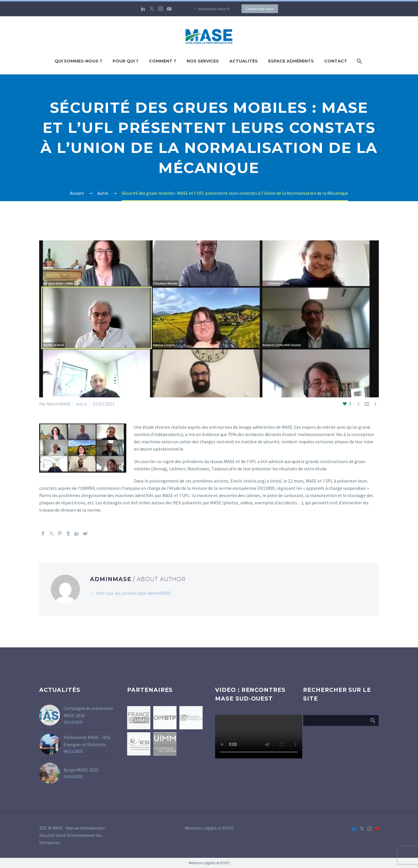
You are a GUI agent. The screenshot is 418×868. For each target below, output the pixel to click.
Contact (336, 61)
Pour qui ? (126, 61)
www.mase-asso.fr (214, 9)
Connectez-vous (260, 9)
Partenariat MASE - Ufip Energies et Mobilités (87, 741)
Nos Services (203, 61)
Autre (82, 404)
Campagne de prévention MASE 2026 (89, 712)
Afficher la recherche (373, 720)
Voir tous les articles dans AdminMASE (134, 593)
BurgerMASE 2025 (81, 770)
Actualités (244, 61)
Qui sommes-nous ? (78, 61)
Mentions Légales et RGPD (209, 828)
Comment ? (163, 61)
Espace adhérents (291, 61)
